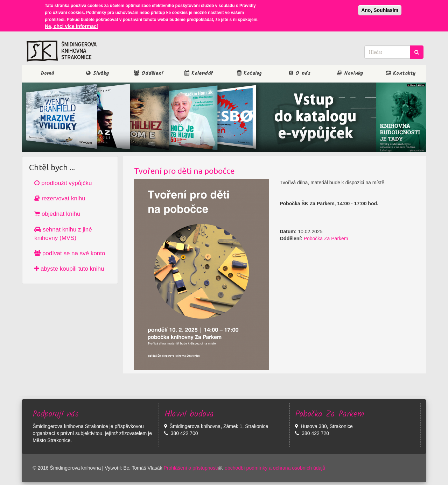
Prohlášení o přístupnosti (193, 468)
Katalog (249, 73)
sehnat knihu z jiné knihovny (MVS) (63, 234)
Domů (47, 73)
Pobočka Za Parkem (326, 238)
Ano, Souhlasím (380, 9)
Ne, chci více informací (71, 26)
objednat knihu (57, 214)
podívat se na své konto (70, 253)
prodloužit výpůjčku (63, 183)
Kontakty (401, 73)
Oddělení (148, 73)
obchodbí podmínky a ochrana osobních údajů (275, 468)
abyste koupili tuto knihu (69, 269)
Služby (98, 73)
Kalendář (199, 73)
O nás (300, 73)
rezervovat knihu (60, 198)
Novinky (350, 73)
